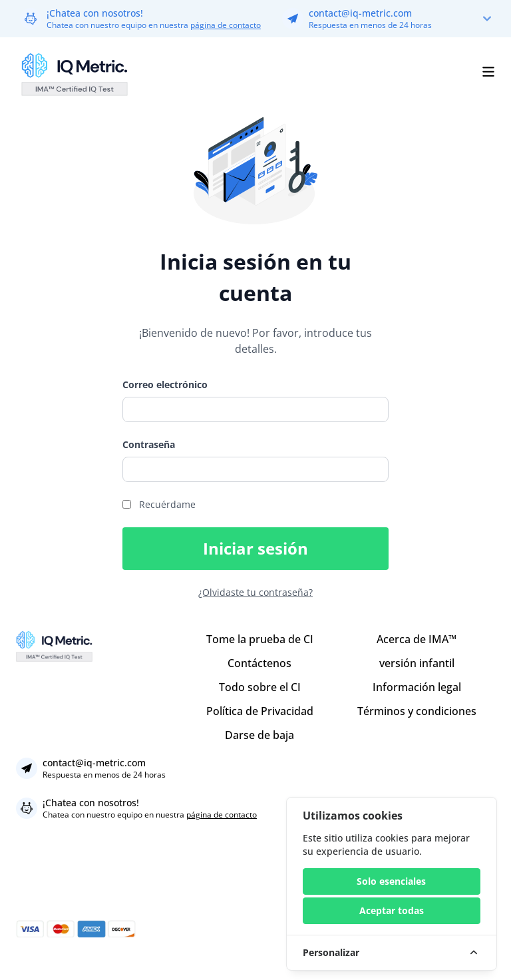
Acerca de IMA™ (417, 639)
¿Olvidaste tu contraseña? (255, 592)
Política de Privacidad (260, 711)
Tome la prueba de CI (260, 639)
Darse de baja (259, 735)
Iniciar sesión (255, 548)
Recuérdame (167, 504)
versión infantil (417, 663)
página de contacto (226, 25)
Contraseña (149, 444)
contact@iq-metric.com (360, 13)
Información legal (417, 687)
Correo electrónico (165, 384)
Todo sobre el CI (260, 687)
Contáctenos (259, 663)
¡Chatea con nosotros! (95, 13)
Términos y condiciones (417, 711)
